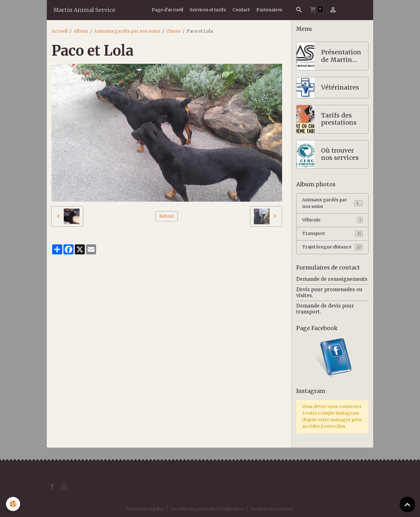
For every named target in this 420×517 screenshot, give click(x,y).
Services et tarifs (208, 10)
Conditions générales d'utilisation (207, 509)
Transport (333, 234)
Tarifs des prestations (339, 119)
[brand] (84, 10)
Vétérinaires (340, 87)
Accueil (60, 31)
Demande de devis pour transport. (325, 309)
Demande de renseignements (332, 279)
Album (81, 31)
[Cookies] (13, 504)
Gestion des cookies (272, 509)
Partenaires (269, 10)
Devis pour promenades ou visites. (329, 292)
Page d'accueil (167, 10)
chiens (173, 31)
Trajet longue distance (333, 247)
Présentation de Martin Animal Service (341, 56)
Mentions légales (145, 509)
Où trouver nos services (340, 154)
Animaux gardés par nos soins (127, 31)
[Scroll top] (407, 504)
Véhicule (333, 220)
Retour (167, 216)
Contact (241, 10)
